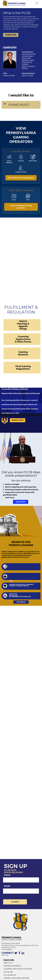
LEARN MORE (11, 35)
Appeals (23, 326)
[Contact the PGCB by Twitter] (16, 954)
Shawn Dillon (26, 58)
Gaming (23, 352)
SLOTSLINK (8, 972)
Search (23, 321)
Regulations (23, 369)
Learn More (21, 502)
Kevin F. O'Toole (27, 75)
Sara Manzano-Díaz (29, 54)
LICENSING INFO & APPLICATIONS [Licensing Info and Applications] (18, 969)
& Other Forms (23, 342)
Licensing (23, 336)
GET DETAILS (21, 602)
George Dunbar (27, 56)
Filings (23, 329)
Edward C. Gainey (28, 60)
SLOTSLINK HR (10, 975)
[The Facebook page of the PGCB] (20, 954)
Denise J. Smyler (9, 75)
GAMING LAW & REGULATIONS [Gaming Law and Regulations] (16, 978)
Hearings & (23, 324)
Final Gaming (23, 366)
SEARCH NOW (18, 420)
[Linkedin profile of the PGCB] (23, 954)
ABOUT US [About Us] (8, 963)
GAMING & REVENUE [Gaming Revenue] (12, 966)
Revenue (23, 355)
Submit (15, 902)
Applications (23, 339)
